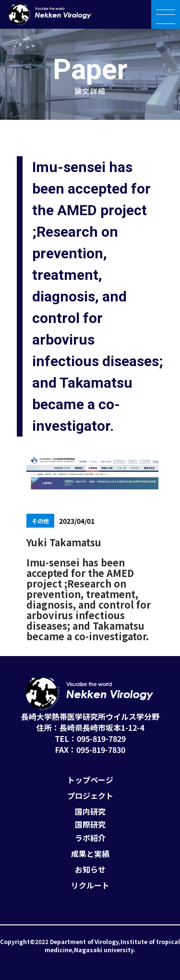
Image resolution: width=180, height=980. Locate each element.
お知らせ (90, 870)
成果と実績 (90, 854)
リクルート (90, 885)
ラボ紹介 (90, 838)
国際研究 (90, 824)
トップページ (90, 780)
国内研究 (90, 812)
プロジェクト (90, 796)
